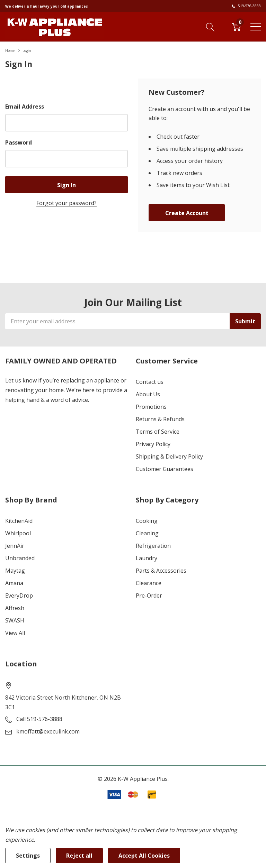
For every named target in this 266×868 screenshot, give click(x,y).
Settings (28, 856)
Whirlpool (18, 533)
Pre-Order (149, 595)
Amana (14, 583)
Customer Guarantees (165, 469)
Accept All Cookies (144, 856)
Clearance (149, 583)
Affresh (15, 608)
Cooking (147, 521)
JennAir (15, 546)
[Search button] (210, 26)
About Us (148, 394)
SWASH (15, 620)
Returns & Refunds (160, 419)
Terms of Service (158, 432)
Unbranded (20, 558)
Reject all (79, 856)
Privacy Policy (153, 444)
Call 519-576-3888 (39, 719)
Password (19, 142)
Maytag (15, 571)
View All (15, 633)
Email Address (25, 107)
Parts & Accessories (161, 571)
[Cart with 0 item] (236, 26)
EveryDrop (19, 595)
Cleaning (147, 533)
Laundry (147, 558)
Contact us (150, 382)
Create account (187, 213)
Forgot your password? (66, 203)
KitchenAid (19, 521)
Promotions (151, 407)
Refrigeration (153, 546)
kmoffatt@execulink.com (48, 731)
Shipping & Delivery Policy (169, 456)
